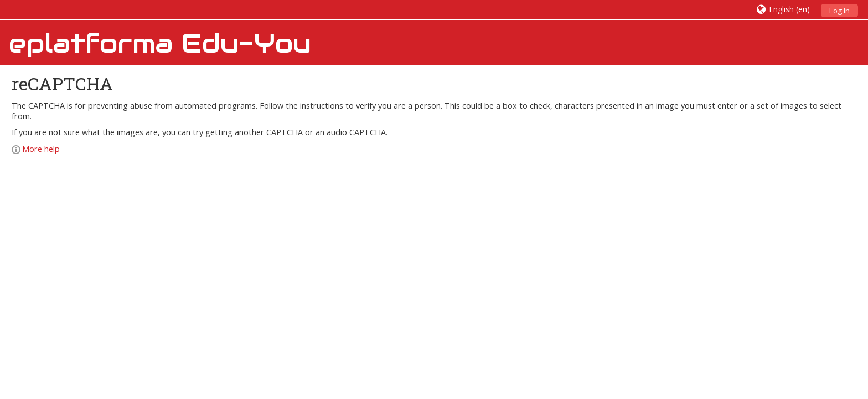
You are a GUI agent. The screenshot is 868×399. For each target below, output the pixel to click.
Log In (839, 11)
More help (36, 149)
